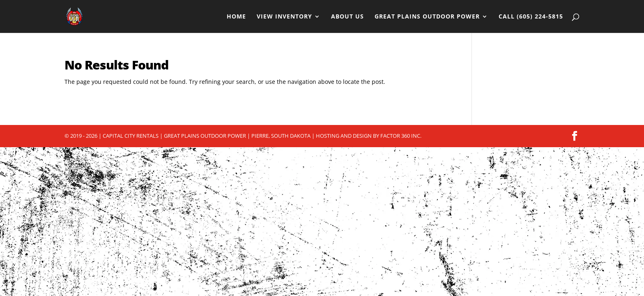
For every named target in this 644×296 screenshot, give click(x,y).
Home (236, 17)
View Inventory (284, 17)
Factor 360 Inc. (401, 136)
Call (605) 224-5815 (531, 17)
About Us (347, 17)
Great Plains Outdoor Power (427, 17)
